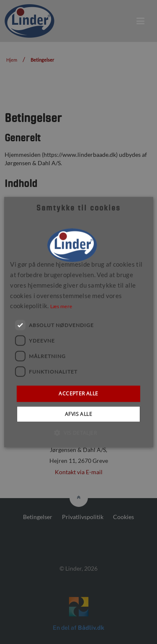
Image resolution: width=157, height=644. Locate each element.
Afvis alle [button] (78, 414)
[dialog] (78, 322)
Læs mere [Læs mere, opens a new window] (61, 306)
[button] (78, 432)
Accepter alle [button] (78, 393)
